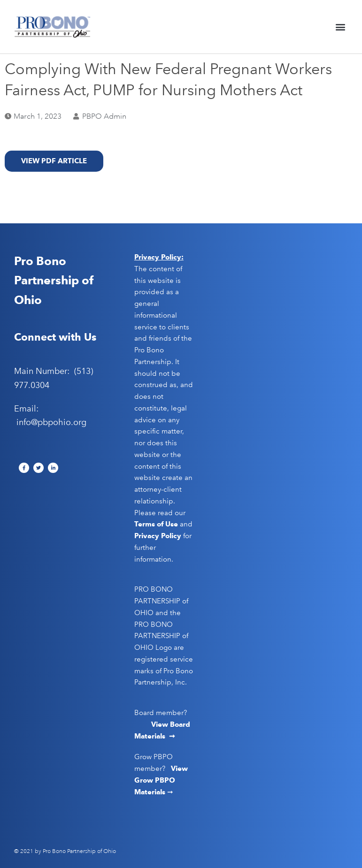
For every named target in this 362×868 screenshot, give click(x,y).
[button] (340, 27)
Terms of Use (156, 524)
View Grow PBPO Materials (161, 780)
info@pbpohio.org (51, 422)
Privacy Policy (158, 536)
